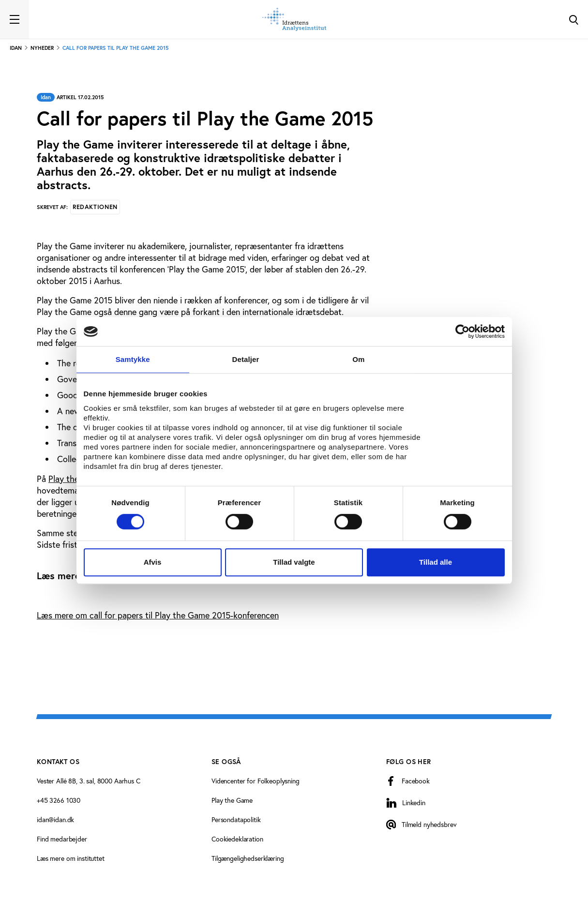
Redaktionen (95, 207)
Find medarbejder (62, 839)
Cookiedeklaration (237, 839)
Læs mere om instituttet (71, 858)
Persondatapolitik (236, 820)
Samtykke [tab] (133, 359)
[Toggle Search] (573, 19)
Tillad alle (436, 562)
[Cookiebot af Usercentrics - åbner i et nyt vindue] (462, 331)
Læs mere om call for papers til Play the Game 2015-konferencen (158, 615)
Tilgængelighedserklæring (248, 858)
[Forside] (294, 19)
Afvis (153, 562)
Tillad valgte (294, 562)
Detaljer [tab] (246, 359)
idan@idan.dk (55, 820)
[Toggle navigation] (15, 19)
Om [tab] (358, 359)
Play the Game (232, 800)
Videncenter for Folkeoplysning (256, 781)
